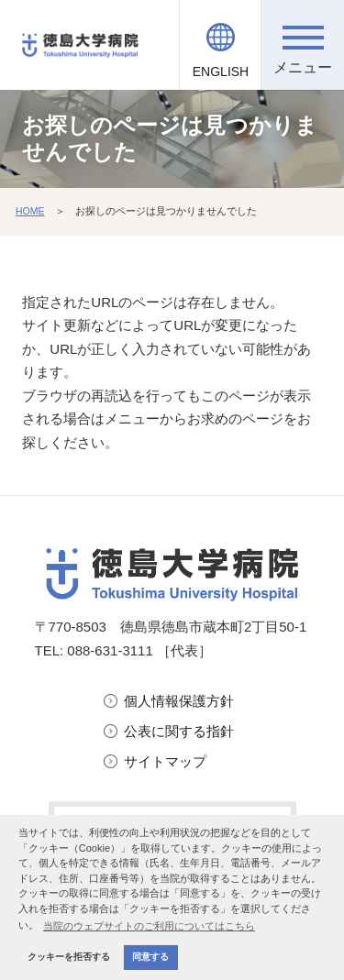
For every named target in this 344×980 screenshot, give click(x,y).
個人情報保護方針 (179, 701)
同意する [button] (150, 957)
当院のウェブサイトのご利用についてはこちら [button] (149, 926)
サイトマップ (165, 761)
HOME (30, 211)
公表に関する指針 (179, 731)
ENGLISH (221, 72)
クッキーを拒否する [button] (69, 957)
